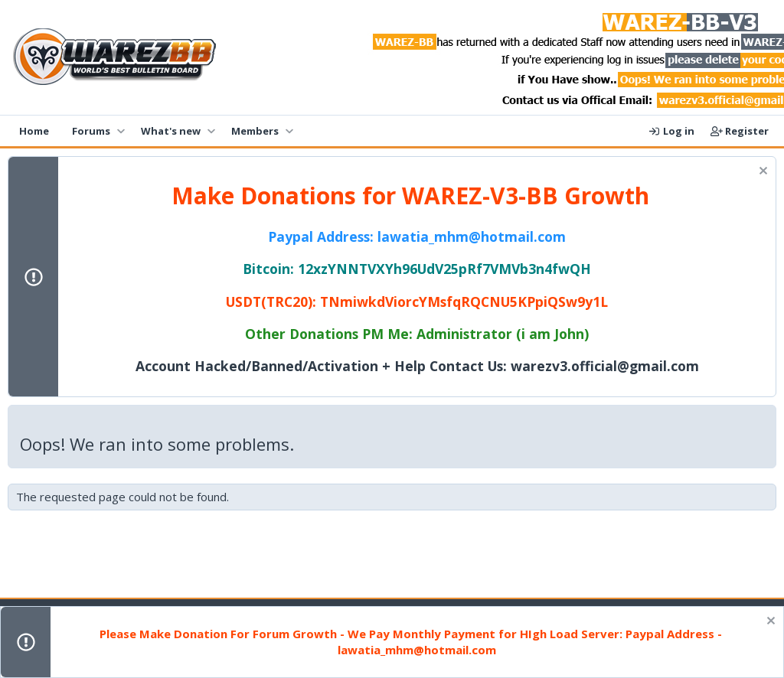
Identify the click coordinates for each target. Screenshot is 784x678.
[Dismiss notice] (761, 173)
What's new (171, 131)
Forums (91, 131)
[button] (121, 131)
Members (255, 131)
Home (34, 131)
